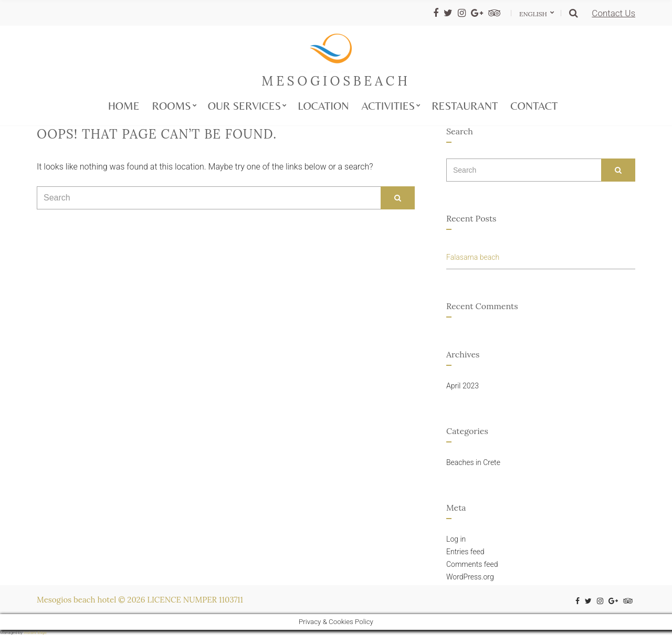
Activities (388, 106)
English (534, 14)
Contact (534, 106)
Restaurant (465, 106)
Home (124, 106)
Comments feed (472, 564)
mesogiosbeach (336, 81)
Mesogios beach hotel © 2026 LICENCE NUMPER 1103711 (140, 600)
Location (323, 106)
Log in (456, 539)
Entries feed (465, 552)
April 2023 (463, 386)
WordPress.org (470, 577)
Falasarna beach (473, 257)
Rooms (172, 106)
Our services (245, 106)
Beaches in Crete (473, 462)
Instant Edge (35, 633)
